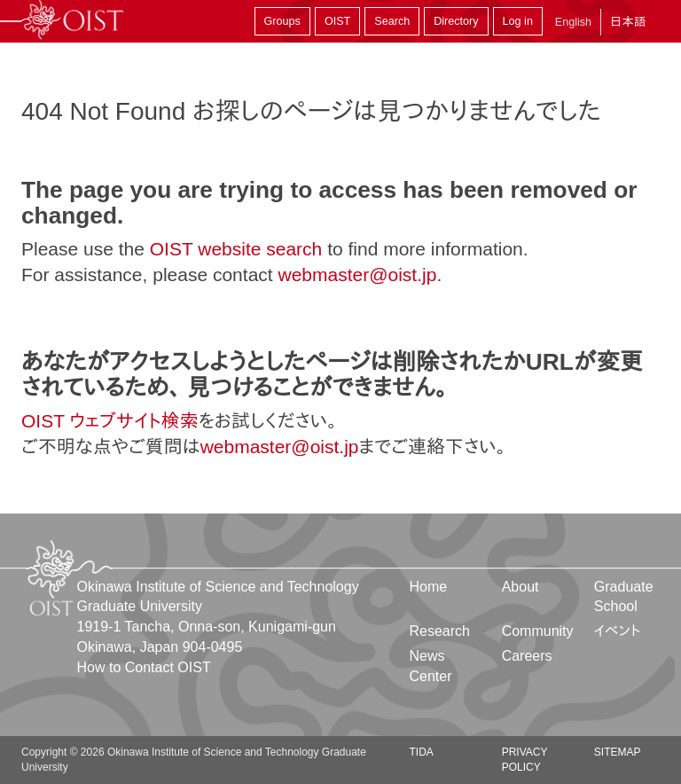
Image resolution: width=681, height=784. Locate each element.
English (573, 22)
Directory (456, 21)
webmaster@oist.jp (357, 274)
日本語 (628, 22)
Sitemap (618, 752)
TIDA (422, 752)
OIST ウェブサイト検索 (110, 421)
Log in (518, 21)
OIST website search (236, 249)
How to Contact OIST (144, 667)
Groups (282, 21)
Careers (527, 656)
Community (538, 631)
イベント (618, 631)
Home (429, 587)
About (521, 587)
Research (440, 631)
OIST (337, 21)
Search (392, 21)
